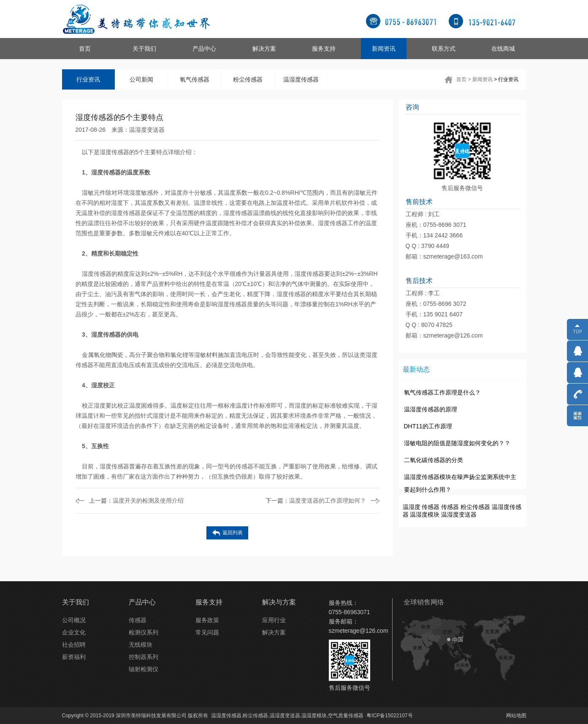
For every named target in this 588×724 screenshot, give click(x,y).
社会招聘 (74, 645)
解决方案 (264, 49)
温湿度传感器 (301, 79)
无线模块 (141, 645)
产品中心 (204, 49)
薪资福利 (74, 657)
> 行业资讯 (506, 79)
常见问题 (207, 632)
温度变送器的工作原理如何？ (316, 501)
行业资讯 (88, 79)
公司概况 (74, 620)
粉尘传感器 (248, 79)
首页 (85, 49)
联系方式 (444, 49)
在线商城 (503, 49)
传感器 (431, 507)
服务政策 (207, 620)
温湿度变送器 (147, 130)
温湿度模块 (425, 514)
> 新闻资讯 (480, 79)
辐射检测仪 (144, 669)
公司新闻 (141, 79)
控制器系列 (144, 657)
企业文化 (74, 632)
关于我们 (144, 49)
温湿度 (412, 507)
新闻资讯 (384, 49)
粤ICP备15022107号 (389, 716)
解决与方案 (279, 602)
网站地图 (516, 716)
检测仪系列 (144, 632)
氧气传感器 (195, 79)
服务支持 (324, 49)
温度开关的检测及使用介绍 (136, 501)
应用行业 (274, 620)
